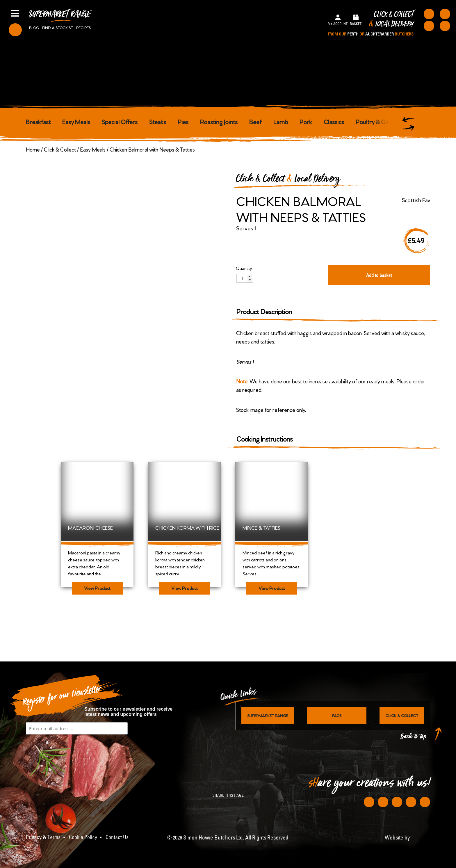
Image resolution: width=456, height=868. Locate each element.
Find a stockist (58, 27)
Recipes (83, 27)
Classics (334, 121)
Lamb (281, 121)
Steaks (158, 121)
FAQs (337, 715)
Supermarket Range (60, 16)
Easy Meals (76, 121)
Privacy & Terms (43, 837)
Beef (255, 121)
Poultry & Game (376, 121)
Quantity (244, 268)
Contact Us (117, 837)
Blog (34, 27)
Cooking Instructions (264, 439)
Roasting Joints (219, 121)
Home (33, 149)
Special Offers (120, 121)
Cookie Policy (83, 837)
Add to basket (379, 275)
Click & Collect (371, 24)
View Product (97, 588)
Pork (306, 121)
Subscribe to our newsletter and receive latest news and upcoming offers (128, 712)
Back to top (414, 738)
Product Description (264, 311)
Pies (183, 121)
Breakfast (38, 121)
